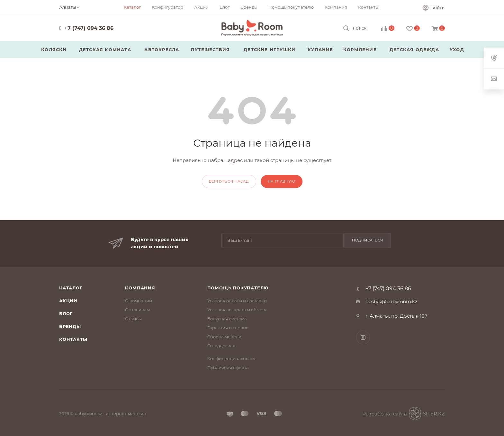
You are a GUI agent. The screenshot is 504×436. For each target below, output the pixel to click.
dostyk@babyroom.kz (392, 301)
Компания (140, 288)
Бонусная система (227, 319)
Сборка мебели (224, 337)
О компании (139, 301)
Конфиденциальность (231, 359)
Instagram (363, 337)
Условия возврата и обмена (238, 310)
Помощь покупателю (238, 288)
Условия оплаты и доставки (237, 301)
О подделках (221, 346)
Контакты (73, 339)
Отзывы (133, 319)
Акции (68, 301)
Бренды (70, 326)
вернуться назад (229, 181)
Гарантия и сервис (228, 328)
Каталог (71, 288)
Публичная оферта (228, 368)
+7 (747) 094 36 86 (89, 28)
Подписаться (368, 240)
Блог (66, 313)
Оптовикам (137, 310)
